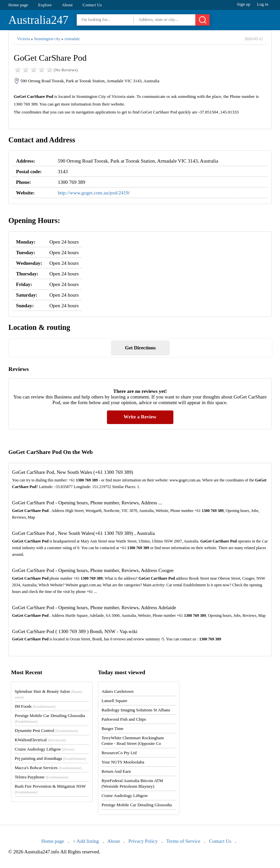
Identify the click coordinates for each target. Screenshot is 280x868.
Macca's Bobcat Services (48, 768)
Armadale (72, 39)
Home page (18, 5)
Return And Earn (116, 771)
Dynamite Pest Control (46, 730)
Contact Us (92, 5)
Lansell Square (115, 701)
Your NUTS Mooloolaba (123, 762)
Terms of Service (183, 841)
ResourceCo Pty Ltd (119, 753)
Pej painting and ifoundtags (50, 758)
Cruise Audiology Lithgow (45, 749)
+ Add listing (86, 841)
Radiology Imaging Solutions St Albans (136, 710)
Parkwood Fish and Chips (124, 719)
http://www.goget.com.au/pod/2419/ (94, 193)
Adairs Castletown (118, 691)
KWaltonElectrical (40, 740)
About (67, 5)
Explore (45, 5)
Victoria (23, 39)
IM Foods (35, 706)
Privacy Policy (143, 841)
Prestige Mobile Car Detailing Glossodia (137, 805)
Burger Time (113, 728)
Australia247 (38, 20)
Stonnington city (47, 39)
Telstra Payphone (42, 777)
